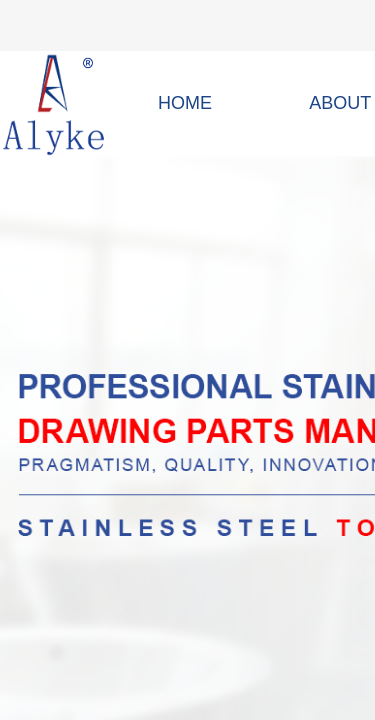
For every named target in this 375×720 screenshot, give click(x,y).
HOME (185, 103)
